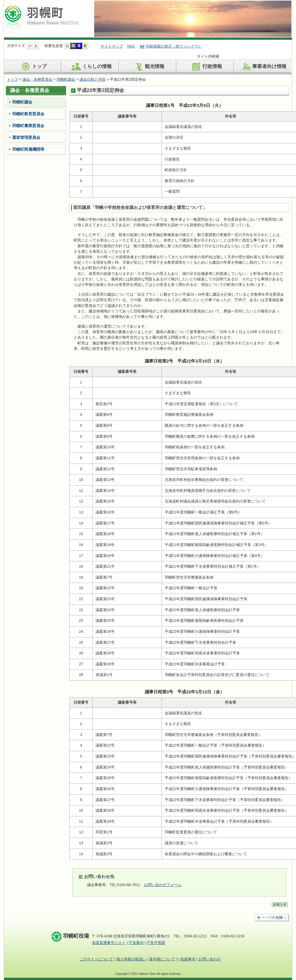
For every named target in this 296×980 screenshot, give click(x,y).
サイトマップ (112, 46)
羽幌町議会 (66, 79)
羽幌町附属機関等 (28, 149)
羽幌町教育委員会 (28, 114)
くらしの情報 (91, 67)
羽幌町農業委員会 (28, 126)
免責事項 (188, 959)
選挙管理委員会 (26, 137)
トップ (33, 67)
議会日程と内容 (93, 79)
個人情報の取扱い (131, 959)
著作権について (162, 959)
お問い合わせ (210, 959)
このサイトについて (96, 959)
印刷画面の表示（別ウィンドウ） (174, 46)
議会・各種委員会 (37, 79)
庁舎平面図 (156, 943)
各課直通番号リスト (109, 943)
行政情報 (206, 67)
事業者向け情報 (263, 67)
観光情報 (148, 67)
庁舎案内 (136, 943)
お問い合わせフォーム (163, 885)
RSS (131, 46)
